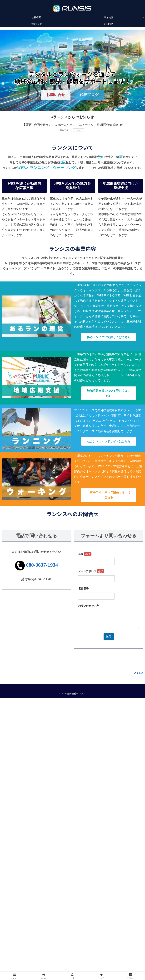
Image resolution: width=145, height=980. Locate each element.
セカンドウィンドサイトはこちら (109, 441)
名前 (85, 554)
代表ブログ (89, 95)
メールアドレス (91, 571)
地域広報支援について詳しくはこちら (109, 393)
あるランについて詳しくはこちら (109, 337)
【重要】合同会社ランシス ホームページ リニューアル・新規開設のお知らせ (73, 125)
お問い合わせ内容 (89, 606)
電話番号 (83, 589)
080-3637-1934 (42, 565)
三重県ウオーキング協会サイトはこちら (109, 495)
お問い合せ (56, 95)
